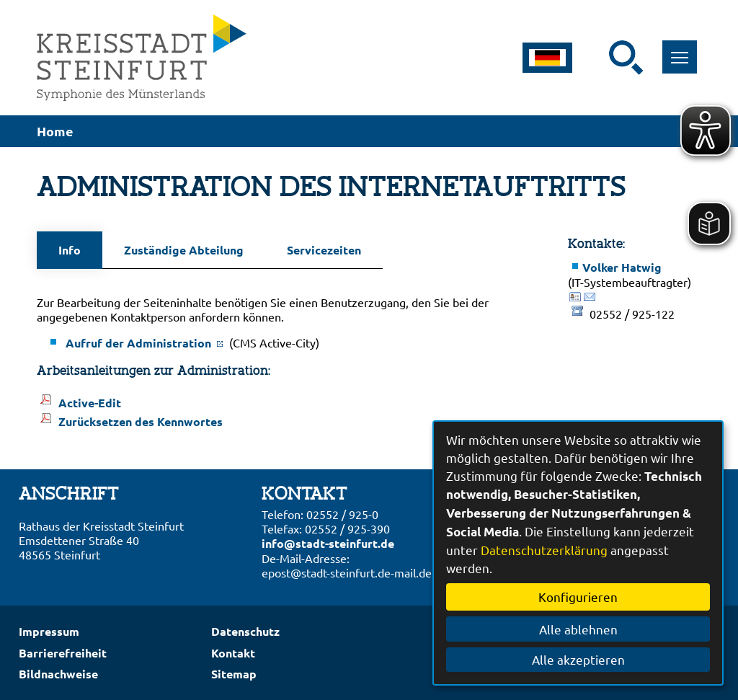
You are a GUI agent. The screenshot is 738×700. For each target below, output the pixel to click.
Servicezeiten (324, 250)
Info (70, 250)
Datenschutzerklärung (544, 550)
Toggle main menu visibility (684, 49)
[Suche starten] (626, 58)
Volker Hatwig (622, 267)
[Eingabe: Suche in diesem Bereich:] (600, 58)
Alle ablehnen (578, 629)
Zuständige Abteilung (184, 250)
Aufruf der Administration (146, 343)
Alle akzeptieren (578, 659)
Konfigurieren (578, 597)
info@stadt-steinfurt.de (328, 543)
